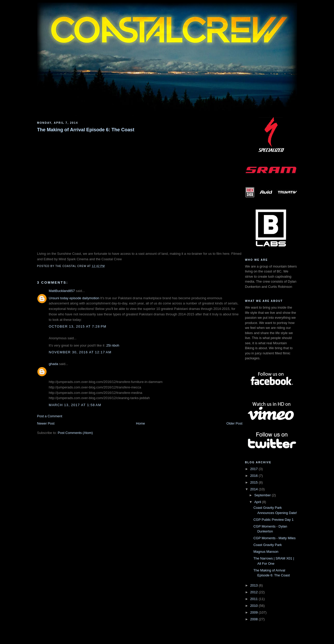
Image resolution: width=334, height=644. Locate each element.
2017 (255, 469)
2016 (255, 476)
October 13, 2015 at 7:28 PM (78, 326)
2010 (255, 606)
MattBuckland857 (62, 291)
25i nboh (113, 345)
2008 (255, 619)
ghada (54, 364)
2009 (255, 612)
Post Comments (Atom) (75, 433)
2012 (255, 592)
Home (140, 423)
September (263, 495)
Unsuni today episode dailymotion (74, 298)
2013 (255, 585)
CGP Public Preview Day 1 (273, 520)
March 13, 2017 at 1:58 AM (75, 405)
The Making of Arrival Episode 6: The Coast (86, 130)
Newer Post (46, 423)
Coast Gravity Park (268, 545)
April (258, 502)
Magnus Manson (266, 552)
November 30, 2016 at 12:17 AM (80, 352)
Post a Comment (50, 416)
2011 (255, 599)
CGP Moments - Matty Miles (274, 538)
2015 (255, 482)
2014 (255, 489)
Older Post (234, 423)
